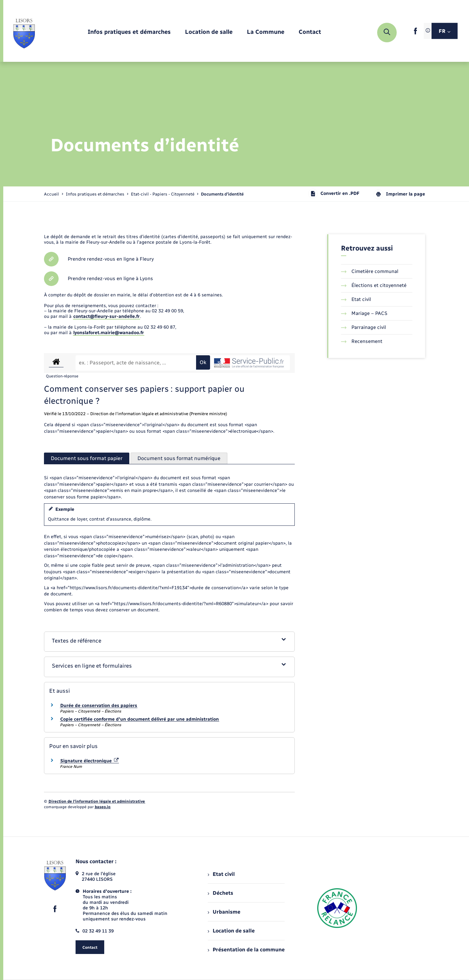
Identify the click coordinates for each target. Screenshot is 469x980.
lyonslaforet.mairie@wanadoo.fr (109, 333)
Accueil (51, 194)
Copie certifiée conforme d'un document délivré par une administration (140, 719)
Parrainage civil (363, 327)
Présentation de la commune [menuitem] (246, 950)
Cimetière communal (370, 271)
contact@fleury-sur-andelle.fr (107, 316)
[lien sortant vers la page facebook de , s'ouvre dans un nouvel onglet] (415, 33)
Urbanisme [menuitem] (224, 912)
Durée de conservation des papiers (99, 706)
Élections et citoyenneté (374, 285)
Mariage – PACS (364, 313)
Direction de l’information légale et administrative (97, 801)
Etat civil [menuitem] (221, 874)
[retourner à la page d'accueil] (24, 33)
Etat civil (356, 299)
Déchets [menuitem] (220, 893)
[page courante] (222, 194)
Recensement (362, 341)
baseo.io (103, 807)
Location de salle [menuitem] (231, 931)
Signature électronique (89, 761)
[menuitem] (129, 32)
